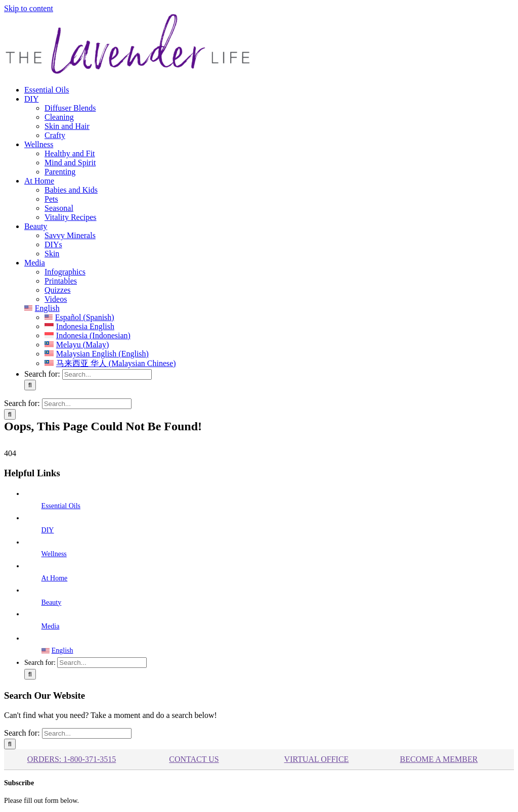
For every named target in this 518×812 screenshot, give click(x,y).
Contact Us (194, 759)
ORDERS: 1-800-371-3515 (72, 759)
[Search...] (107, 374)
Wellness (54, 554)
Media (51, 626)
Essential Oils (61, 506)
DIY (48, 530)
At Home (55, 578)
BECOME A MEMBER (439, 759)
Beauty (52, 602)
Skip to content (29, 8)
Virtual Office (317, 759)
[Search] (30, 385)
